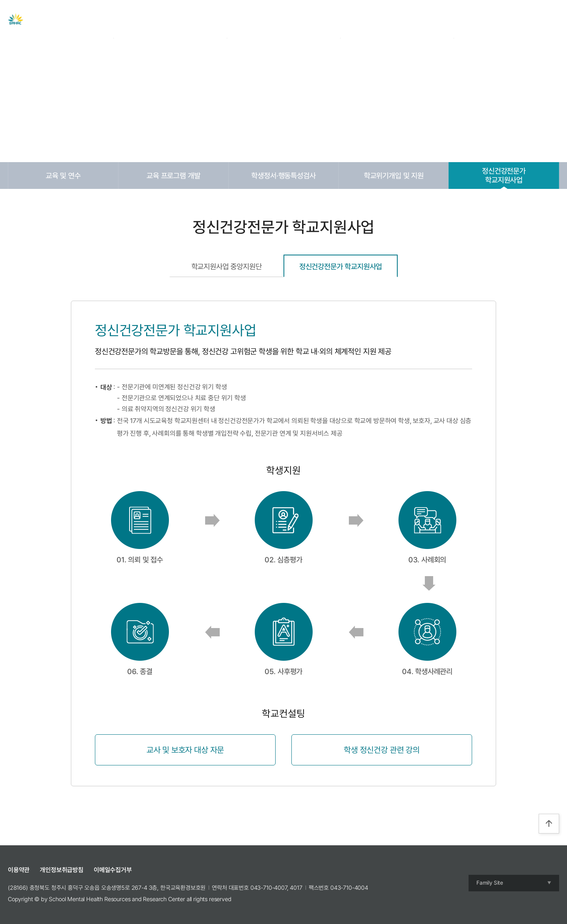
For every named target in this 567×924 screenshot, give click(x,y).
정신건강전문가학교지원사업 (504, 175)
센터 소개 (197, 19)
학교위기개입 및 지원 (394, 176)
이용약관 (19, 870)
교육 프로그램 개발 (173, 176)
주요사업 (237, 19)
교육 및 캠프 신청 (320, 19)
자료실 (273, 19)
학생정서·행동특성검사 (283, 176)
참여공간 (370, 19)
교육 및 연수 (63, 176)
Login (500, 19)
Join (519, 19)
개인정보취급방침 (62, 870)
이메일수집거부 (113, 870)
